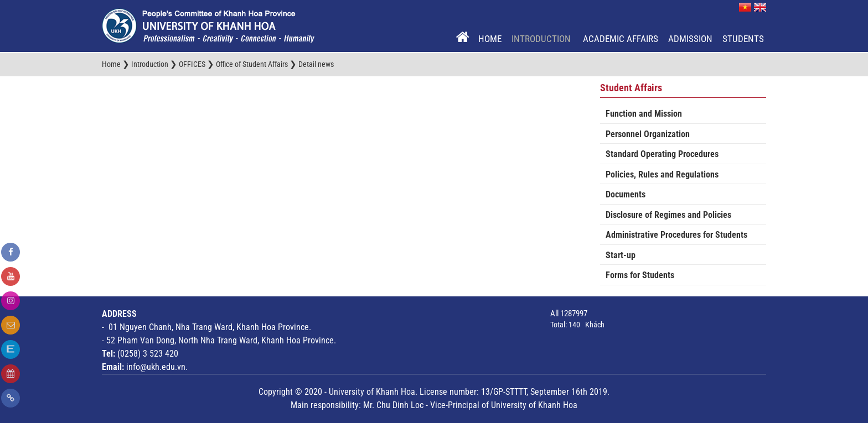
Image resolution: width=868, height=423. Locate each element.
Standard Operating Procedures (662, 154)
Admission (690, 39)
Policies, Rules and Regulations (662, 174)
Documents (626, 194)
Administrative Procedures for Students (676, 235)
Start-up (621, 255)
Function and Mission (644, 114)
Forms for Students (640, 275)
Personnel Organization (648, 134)
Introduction (542, 39)
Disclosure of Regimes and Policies (668, 215)
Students (743, 39)
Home (490, 39)
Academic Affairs (621, 39)
